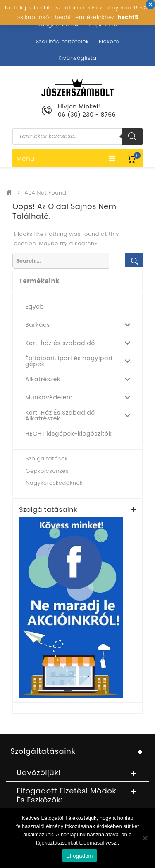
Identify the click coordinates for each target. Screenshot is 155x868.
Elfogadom (79, 856)
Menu (66, 158)
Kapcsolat (103, 25)
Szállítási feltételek (62, 41)
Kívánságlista (77, 58)
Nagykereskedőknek (54, 483)
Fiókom (109, 41)
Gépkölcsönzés (47, 471)
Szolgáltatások (58, 25)
